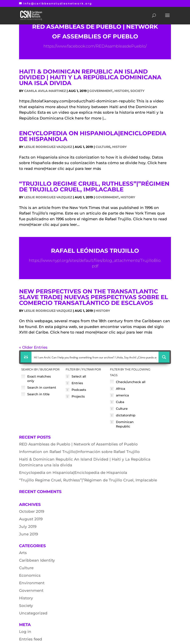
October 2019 (32, 511)
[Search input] (95, 357)
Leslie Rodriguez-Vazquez (48, 147)
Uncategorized (33, 613)
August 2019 (31, 519)
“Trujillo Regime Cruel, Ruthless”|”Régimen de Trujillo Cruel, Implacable (94, 187)
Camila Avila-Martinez (45, 91)
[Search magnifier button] (164, 357)
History (121, 91)
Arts (23, 553)
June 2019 (28, 534)
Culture (103, 147)
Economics (30, 575)
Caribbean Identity (37, 560)
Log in (25, 632)
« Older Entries (33, 347)
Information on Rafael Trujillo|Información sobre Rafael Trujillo (79, 452)
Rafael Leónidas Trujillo (95, 251)
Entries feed (31, 639)
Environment (32, 583)
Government (101, 91)
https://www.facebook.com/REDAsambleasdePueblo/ (95, 46)
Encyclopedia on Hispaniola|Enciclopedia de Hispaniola (93, 136)
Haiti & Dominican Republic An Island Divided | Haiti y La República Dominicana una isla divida (90, 77)
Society (137, 91)
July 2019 (28, 527)
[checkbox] (41, 379)
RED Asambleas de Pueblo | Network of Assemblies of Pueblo (78, 444)
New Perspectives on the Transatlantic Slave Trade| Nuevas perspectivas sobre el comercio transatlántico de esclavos (94, 297)
